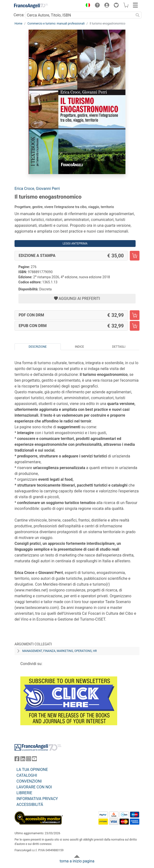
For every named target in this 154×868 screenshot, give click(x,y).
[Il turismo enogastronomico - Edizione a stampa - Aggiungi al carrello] (135, 256)
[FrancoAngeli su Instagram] (29, 760)
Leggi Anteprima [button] (75, 244)
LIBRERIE (24, 793)
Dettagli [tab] (119, 347)
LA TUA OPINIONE (32, 770)
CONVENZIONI (29, 781)
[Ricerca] (138, 15)
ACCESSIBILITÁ (30, 805)
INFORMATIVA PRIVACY (37, 799)
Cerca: (19, 15)
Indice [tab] (79, 347)
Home (18, 24)
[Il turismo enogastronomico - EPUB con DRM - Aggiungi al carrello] (135, 326)
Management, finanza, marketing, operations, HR (60, 651)
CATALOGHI (27, 775)
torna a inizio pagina (77, 861)
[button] (87, 6)
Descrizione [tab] (38, 347)
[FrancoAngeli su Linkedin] (23, 760)
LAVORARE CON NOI (34, 787)
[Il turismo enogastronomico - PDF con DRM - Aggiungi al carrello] (135, 315)
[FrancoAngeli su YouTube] (34, 760)
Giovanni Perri (48, 189)
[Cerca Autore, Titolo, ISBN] (80, 15)
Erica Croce (24, 189)
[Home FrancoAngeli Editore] (31, 6)
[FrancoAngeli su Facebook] (17, 760)
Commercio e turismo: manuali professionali (56, 24)
